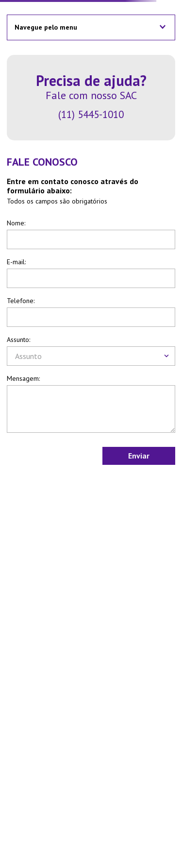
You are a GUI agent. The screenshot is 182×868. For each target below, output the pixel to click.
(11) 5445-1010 (91, 114)
